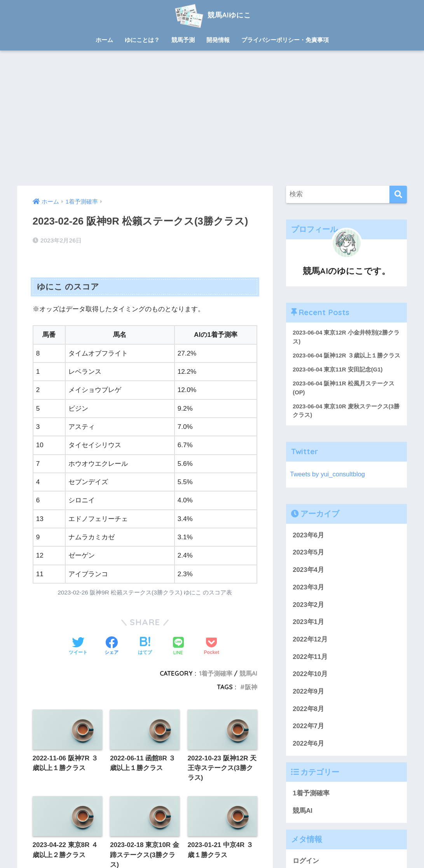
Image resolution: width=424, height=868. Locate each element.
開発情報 (218, 40)
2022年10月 (310, 684)
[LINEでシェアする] (178, 647)
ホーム (104, 40)
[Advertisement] (212, 118)
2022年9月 (308, 701)
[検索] (398, 194)
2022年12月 (310, 649)
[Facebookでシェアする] (112, 647)
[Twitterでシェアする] (78, 647)
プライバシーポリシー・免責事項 (285, 40)
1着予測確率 (216, 673)
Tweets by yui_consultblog (328, 484)
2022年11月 (310, 667)
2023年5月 (308, 562)
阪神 (251, 687)
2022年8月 (308, 719)
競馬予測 (183, 40)
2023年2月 (308, 614)
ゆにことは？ (142, 40)
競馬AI (248, 673)
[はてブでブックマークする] (145, 647)
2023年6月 (308, 545)
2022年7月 (308, 736)
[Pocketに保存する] (212, 647)
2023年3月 (308, 597)
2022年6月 (308, 753)
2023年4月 (308, 580)
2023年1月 (308, 632)
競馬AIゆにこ (212, 15)
